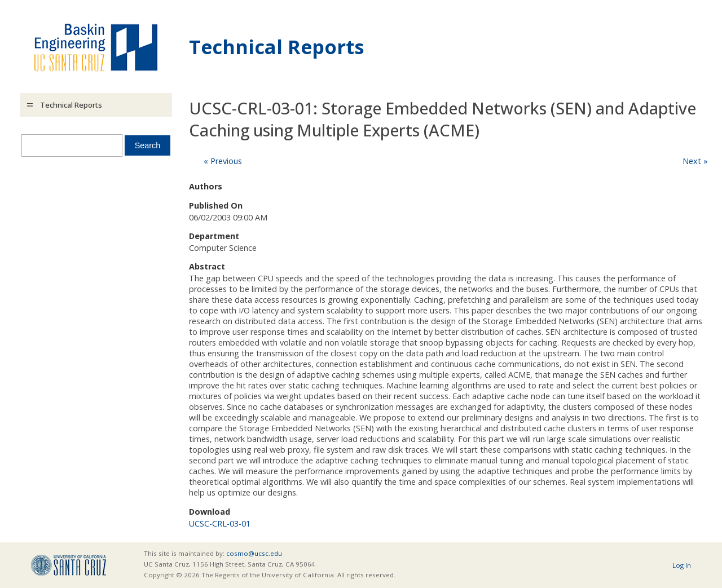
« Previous (223, 161)
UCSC (69, 565)
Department (214, 236)
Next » (695, 161)
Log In (682, 565)
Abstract (207, 266)
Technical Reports (277, 47)
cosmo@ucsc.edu (254, 553)
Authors (206, 186)
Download (210, 512)
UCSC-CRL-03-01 (220, 523)
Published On (216, 205)
